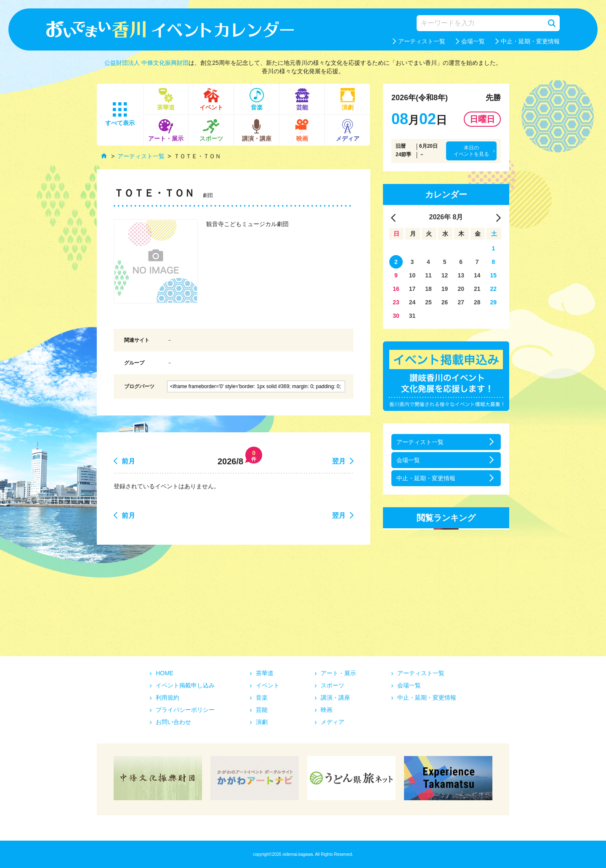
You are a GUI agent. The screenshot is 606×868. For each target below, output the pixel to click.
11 (428, 275)
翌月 (339, 461)
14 (477, 275)
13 (461, 275)
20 (461, 289)
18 (428, 289)
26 (445, 302)
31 (412, 316)
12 (445, 275)
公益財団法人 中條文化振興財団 (146, 63)
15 (494, 275)
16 (396, 289)
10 (412, 275)
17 (412, 289)
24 (412, 302)
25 (428, 302)
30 (396, 316)
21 (477, 289)
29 (494, 302)
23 (396, 302)
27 (461, 302)
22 (494, 289)
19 (445, 289)
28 (477, 302)
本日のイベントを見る (471, 151)
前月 (128, 461)
